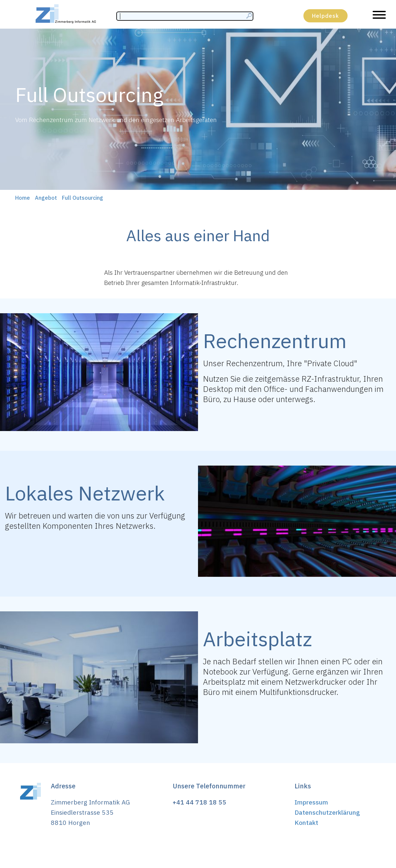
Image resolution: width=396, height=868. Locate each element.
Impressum (311, 802)
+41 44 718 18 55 (199, 802)
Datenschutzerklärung (327, 812)
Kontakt (306, 822)
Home (23, 198)
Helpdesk (325, 16)
